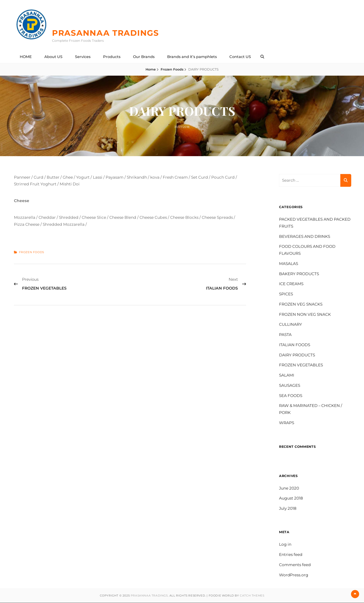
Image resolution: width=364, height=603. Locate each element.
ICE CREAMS (291, 284)
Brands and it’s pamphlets (192, 57)
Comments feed (295, 565)
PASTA (285, 335)
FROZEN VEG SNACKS (301, 304)
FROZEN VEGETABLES (301, 365)
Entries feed (291, 555)
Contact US (240, 57)
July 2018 (288, 508)
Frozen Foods (172, 69)
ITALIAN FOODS (295, 345)
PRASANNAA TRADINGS (107, 33)
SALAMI (287, 375)
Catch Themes (252, 596)
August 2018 (291, 498)
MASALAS (289, 264)
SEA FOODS (291, 396)
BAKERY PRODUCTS (299, 274)
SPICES (286, 294)
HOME (26, 57)
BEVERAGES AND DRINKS (305, 236)
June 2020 (289, 488)
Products (112, 57)
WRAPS (287, 423)
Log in (285, 545)
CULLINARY (291, 325)
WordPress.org (294, 575)
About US (53, 57)
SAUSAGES (290, 385)
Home (151, 69)
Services (83, 57)
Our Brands (144, 57)
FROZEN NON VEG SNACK (305, 314)
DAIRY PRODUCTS (297, 355)
